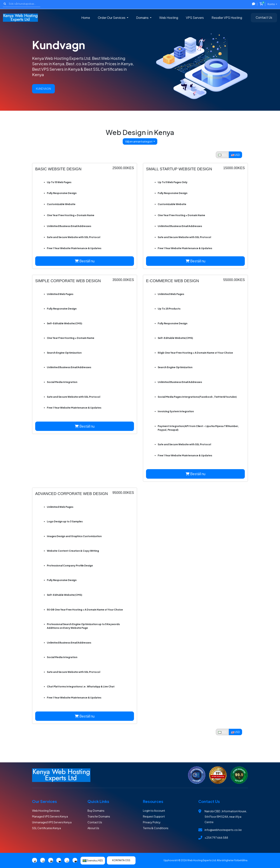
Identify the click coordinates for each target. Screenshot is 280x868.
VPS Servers (195, 18)
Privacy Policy (152, 822)
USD (235, 155)
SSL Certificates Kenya (46, 828)
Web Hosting (169, 18)
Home (86, 18)
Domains (143, 18)
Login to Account (154, 811)
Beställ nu (85, 261)
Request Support (154, 816)
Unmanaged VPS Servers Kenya (52, 822)
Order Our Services (112, 18)
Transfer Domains (99, 816)
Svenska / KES (93, 861)
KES (222, 155)
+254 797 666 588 (216, 838)
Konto (271, 4)
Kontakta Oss (121, 860)
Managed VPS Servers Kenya (50, 816)
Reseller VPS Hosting (227, 18)
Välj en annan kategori (139, 141)
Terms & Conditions (156, 828)
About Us (93, 828)
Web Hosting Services (46, 811)
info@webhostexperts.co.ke (223, 830)
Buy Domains (96, 811)
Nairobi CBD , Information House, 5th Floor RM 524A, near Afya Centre (226, 817)
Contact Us (264, 17)
